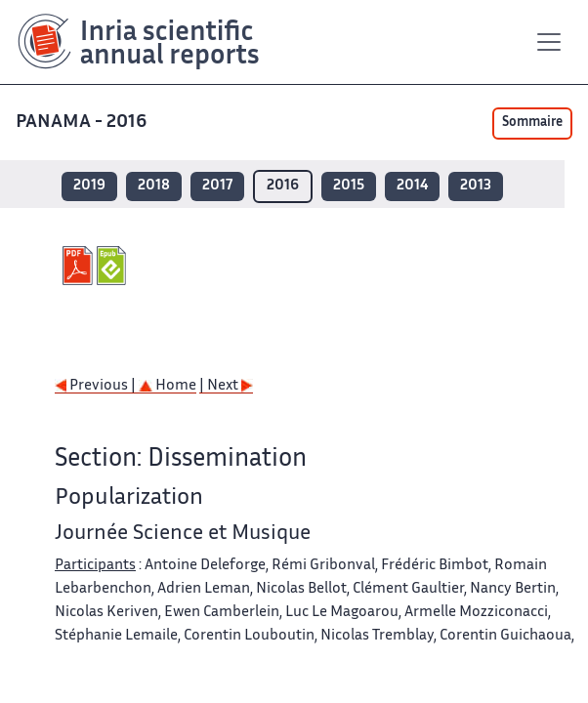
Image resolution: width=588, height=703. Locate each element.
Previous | (97, 386)
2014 (412, 186)
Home (168, 386)
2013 (476, 186)
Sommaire (532, 123)
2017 (217, 186)
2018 (154, 186)
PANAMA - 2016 (83, 123)
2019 (89, 186)
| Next (226, 386)
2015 (349, 186)
